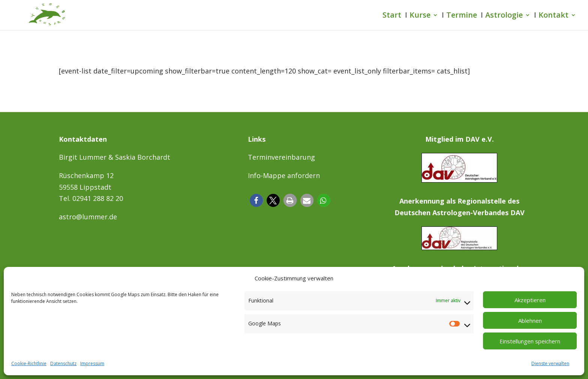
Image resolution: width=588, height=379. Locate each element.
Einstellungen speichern (530, 341)
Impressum (92, 363)
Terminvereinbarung (281, 157)
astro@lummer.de (88, 217)
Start (392, 16)
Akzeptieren (530, 300)
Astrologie (504, 16)
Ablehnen (530, 321)
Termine (462, 16)
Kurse (420, 16)
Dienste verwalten (550, 363)
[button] (256, 200)
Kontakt (553, 16)
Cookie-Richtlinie (29, 363)
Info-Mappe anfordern (284, 175)
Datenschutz (63, 363)
